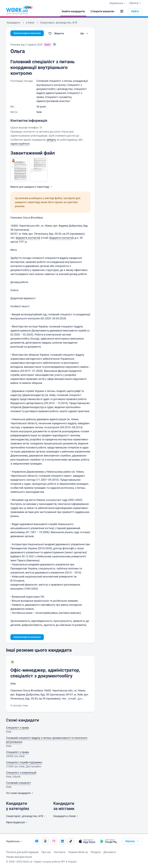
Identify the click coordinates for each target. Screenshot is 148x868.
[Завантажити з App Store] (87, 841)
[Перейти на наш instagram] (54, 841)
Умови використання (19, 857)
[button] (122, 11)
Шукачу (136, 3)
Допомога (110, 852)
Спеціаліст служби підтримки (24, 763)
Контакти (60, 852)
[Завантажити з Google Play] (109, 841)
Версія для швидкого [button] (32, 187)
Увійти (135, 11)
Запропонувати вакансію (29, 33)
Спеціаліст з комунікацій (21, 773)
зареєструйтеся (20, 144)
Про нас (46, 852)
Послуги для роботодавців (22, 852)
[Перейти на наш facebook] (37, 841)
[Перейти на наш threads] (45, 841)
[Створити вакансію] (102, 11)
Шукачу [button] (132, 841)
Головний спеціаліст (18, 783)
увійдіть (51, 140)
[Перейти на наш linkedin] (62, 841)
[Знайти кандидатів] (73, 11)
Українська (15, 841)
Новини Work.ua (78, 852)
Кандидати (66, 817)
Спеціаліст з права (17, 728)
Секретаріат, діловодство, (26, 817)
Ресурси (96, 852)
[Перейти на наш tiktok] (71, 841)
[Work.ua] (17, 11)
